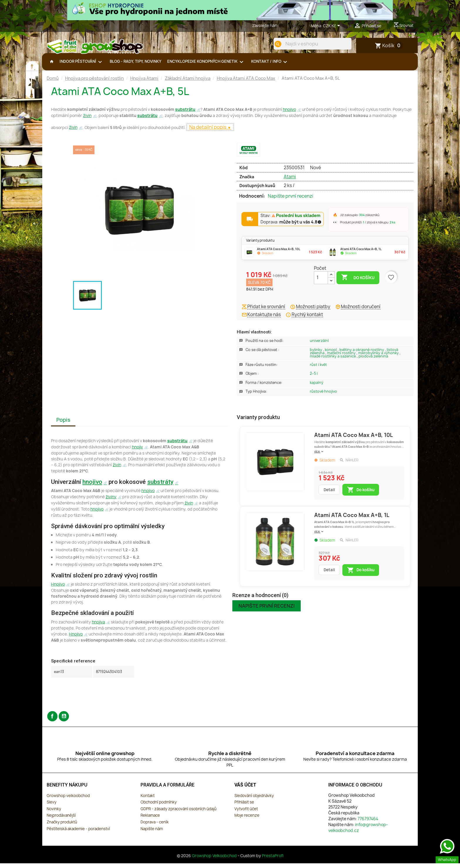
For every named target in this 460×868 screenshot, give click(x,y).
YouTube (64, 721)
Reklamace (150, 820)
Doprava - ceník (155, 827)
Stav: (291, 221)
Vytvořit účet (246, 813)
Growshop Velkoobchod (215, 860)
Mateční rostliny (342, 358)
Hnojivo (58, 589)
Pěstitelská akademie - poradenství (78, 833)
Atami (290, 181)
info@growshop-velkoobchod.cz (358, 832)
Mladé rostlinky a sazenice (333, 361)
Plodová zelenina (373, 361)
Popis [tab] (63, 424)
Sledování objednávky (254, 800)
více (319, 456)
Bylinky (316, 354)
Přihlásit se (244, 807)
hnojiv (137, 452)
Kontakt (148, 800)
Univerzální (319, 345)
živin (87, 120)
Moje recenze (247, 820)
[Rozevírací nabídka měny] (333, 26)
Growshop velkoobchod (68, 800)
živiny (111, 501)
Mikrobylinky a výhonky (379, 358)
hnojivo (289, 114)
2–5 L (314, 378)
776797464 (289, 26)
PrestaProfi (273, 860)
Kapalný (317, 387)
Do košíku (358, 282)
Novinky (54, 813)
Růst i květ (318, 369)
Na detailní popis (208, 132)
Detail (329, 494)
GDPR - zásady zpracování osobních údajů (179, 813)
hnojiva (98, 627)
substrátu (185, 114)
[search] (273, 44)
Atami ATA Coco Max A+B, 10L (354, 440)
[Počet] (321, 282)
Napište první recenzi (291, 201)
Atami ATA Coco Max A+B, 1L (352, 520)
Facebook (52, 721)
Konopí (331, 354)
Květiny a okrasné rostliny (362, 354)
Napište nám (152, 833)
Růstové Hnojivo (323, 396)
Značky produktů (62, 827)
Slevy (51, 807)
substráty (160, 486)
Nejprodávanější (61, 820)
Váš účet (245, 790)
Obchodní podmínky (159, 807)
